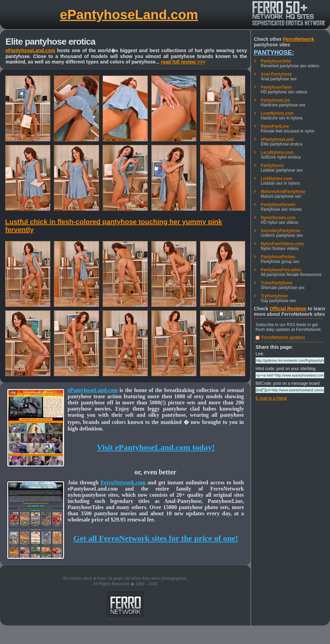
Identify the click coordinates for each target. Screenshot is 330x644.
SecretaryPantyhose (280, 231)
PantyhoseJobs (276, 61)
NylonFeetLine (275, 126)
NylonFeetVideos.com (282, 244)
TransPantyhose (277, 283)
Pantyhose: (274, 53)
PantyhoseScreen (278, 205)
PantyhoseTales (276, 87)
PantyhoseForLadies (281, 270)
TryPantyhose (274, 296)
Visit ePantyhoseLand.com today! (156, 447)
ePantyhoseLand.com (129, 15)
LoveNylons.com (277, 113)
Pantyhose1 (272, 165)
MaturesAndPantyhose (283, 192)
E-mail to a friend (271, 398)
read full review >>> (183, 62)
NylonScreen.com (278, 218)
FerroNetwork (299, 39)
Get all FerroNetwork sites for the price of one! (156, 538)
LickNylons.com (276, 179)
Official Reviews (288, 309)
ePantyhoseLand (277, 139)
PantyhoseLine (275, 100)
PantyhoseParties (278, 257)
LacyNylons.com (277, 152)
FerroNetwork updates (283, 337)
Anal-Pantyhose (276, 74)
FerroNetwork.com (123, 482)
